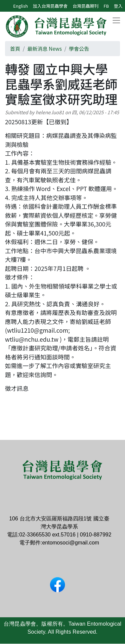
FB (106, 6)
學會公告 (79, 48)
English (21, 6)
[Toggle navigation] (116, 21)
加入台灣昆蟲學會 (50, 6)
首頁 (15, 48)
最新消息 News (45, 48)
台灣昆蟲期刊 (86, 6)
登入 (118, 6)
